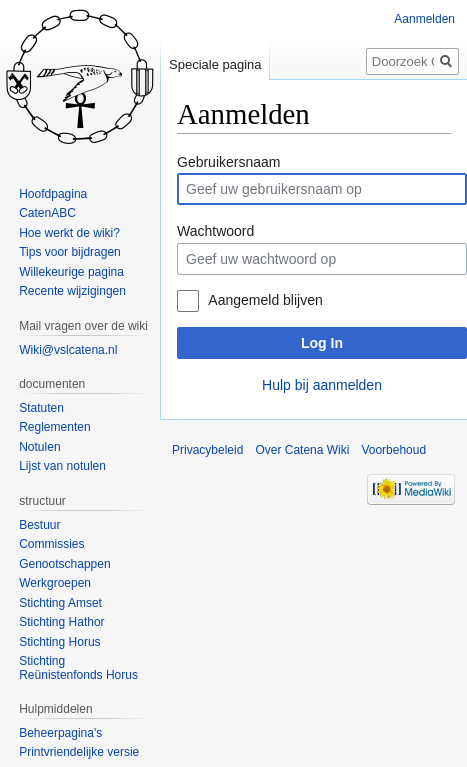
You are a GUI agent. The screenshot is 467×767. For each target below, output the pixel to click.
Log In (322, 343)
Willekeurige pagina (71, 272)
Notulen (39, 447)
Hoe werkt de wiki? (69, 233)
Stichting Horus (59, 642)
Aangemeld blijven (265, 300)
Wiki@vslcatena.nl (68, 350)
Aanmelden (424, 19)
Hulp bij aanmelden (322, 385)
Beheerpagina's (60, 733)
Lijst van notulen (62, 466)
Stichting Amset (60, 603)
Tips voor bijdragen (70, 252)
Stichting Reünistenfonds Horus (78, 668)
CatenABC (47, 213)
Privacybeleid (207, 450)
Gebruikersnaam (229, 162)
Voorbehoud (393, 450)
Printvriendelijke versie (79, 752)
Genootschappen (64, 564)
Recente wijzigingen (72, 291)
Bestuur (39, 525)
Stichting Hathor (61, 622)
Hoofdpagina (53, 194)
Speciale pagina (215, 64)
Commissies (51, 544)
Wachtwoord (215, 231)
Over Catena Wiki (302, 450)
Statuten (41, 408)
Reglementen (54, 427)
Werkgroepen (55, 583)
